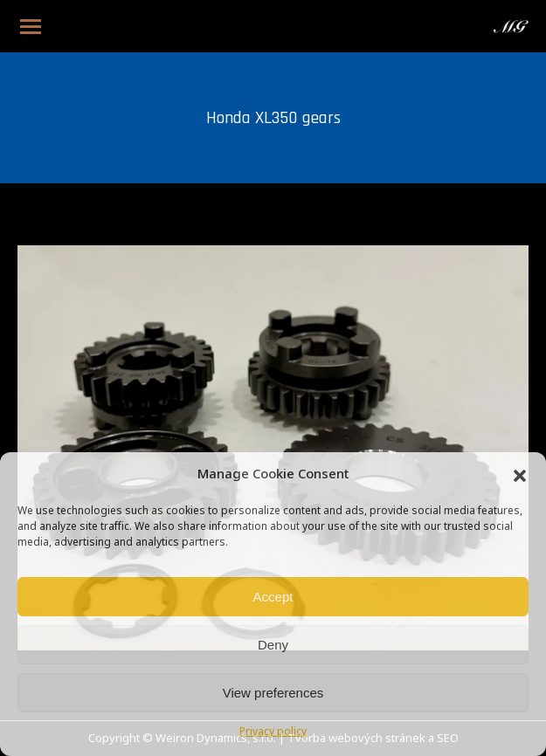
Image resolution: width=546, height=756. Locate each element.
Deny (273, 645)
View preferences (273, 693)
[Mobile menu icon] (31, 27)
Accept (273, 597)
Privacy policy (273, 732)
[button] (520, 476)
